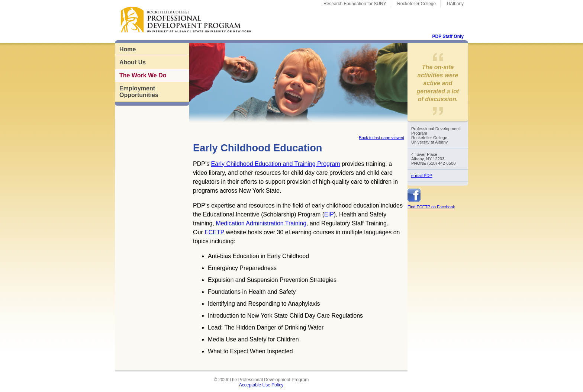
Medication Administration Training (261, 223)
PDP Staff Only (448, 36)
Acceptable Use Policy (261, 385)
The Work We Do (143, 75)
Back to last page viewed (381, 138)
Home (128, 49)
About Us (133, 62)
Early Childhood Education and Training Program (276, 164)
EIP (329, 214)
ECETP (214, 232)
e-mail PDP (422, 176)
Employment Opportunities (139, 92)
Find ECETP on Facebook (431, 207)
